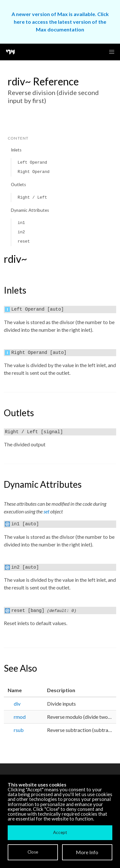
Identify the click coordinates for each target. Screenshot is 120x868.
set (46, 511)
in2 (21, 232)
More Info (87, 852)
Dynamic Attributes (30, 210)
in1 (21, 223)
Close (33, 852)
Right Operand (34, 172)
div (17, 704)
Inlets (16, 150)
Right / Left (32, 198)
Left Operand (32, 163)
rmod (20, 717)
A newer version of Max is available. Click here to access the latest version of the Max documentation (60, 22)
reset (24, 241)
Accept (60, 832)
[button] (112, 52)
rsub (19, 730)
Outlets (18, 185)
